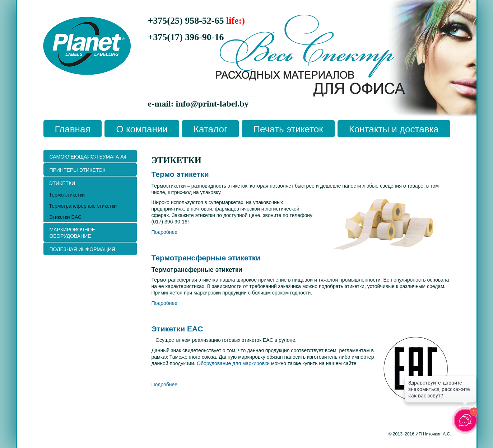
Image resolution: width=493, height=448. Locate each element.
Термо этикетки (180, 174)
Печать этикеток (288, 129)
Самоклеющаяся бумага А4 (88, 157)
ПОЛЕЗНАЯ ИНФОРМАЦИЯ (82, 249)
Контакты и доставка (394, 129)
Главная (73, 129)
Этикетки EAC (177, 329)
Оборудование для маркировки (233, 363)
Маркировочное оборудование (72, 233)
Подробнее (165, 232)
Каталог (211, 129)
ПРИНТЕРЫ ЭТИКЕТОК (77, 170)
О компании (142, 129)
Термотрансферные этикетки (206, 258)
